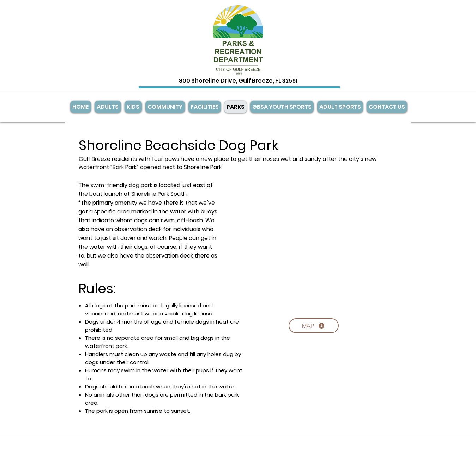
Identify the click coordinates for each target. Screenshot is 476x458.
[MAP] (314, 326)
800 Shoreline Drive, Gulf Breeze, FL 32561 (238, 81)
